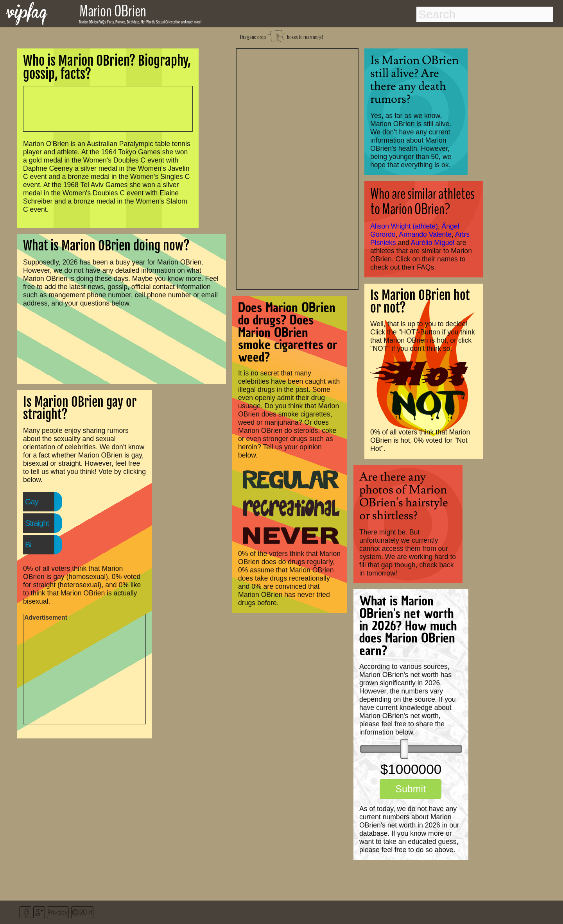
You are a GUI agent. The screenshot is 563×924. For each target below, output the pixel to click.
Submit (411, 789)
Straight (37, 523)
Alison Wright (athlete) (404, 226)
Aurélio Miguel (433, 243)
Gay (32, 502)
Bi (28, 545)
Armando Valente (425, 234)
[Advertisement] (297, 168)
